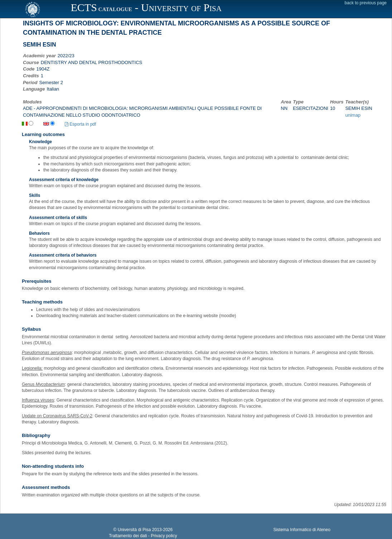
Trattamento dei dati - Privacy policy (143, 536)
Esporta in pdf (80, 124)
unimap (353, 115)
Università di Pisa (134, 530)
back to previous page (366, 3)
